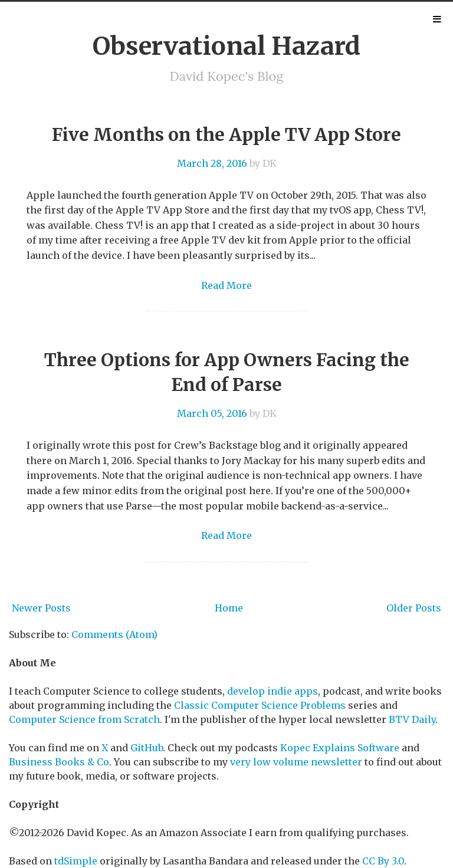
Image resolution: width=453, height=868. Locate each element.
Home (229, 608)
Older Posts (414, 608)
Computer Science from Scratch (84, 719)
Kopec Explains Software (340, 748)
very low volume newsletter (296, 762)
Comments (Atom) (114, 634)
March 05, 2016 (212, 413)
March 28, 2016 (212, 163)
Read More (226, 285)
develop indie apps (273, 691)
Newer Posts (41, 608)
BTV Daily (412, 719)
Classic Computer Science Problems (260, 705)
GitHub (147, 748)
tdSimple (76, 861)
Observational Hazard (226, 46)
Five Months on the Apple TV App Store (226, 134)
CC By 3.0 (383, 861)
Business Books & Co (59, 762)
